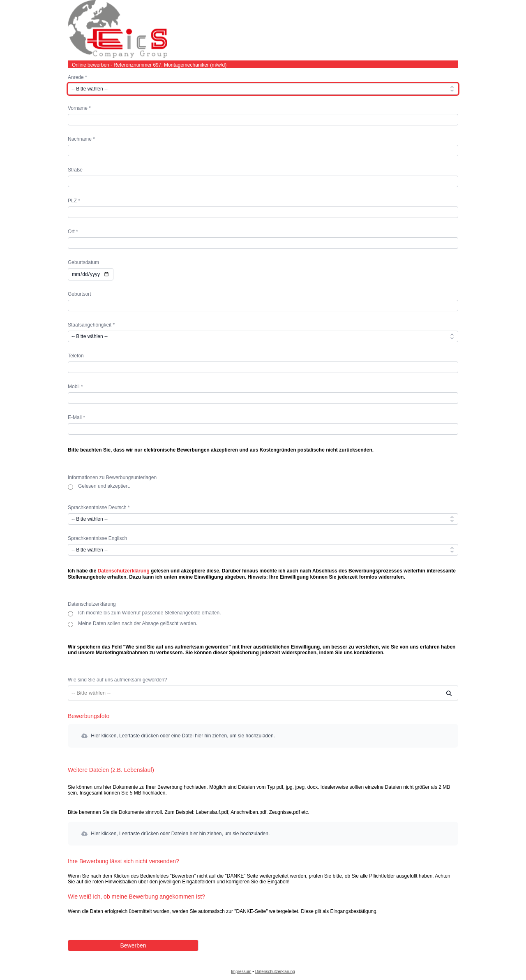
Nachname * (81, 139)
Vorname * (79, 108)
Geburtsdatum (83, 262)
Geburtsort (80, 294)
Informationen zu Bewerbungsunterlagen (112, 477)
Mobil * (75, 387)
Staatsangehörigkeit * (91, 325)
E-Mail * (76, 417)
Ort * (73, 232)
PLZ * (74, 201)
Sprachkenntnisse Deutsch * (99, 507)
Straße (75, 170)
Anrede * (77, 77)
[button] (263, 736)
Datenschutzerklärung (124, 571)
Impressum (241, 972)
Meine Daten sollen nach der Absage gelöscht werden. (138, 624)
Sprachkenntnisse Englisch (97, 538)
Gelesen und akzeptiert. (104, 487)
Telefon (76, 356)
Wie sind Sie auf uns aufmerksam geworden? (117, 680)
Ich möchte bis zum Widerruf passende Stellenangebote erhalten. (150, 613)
